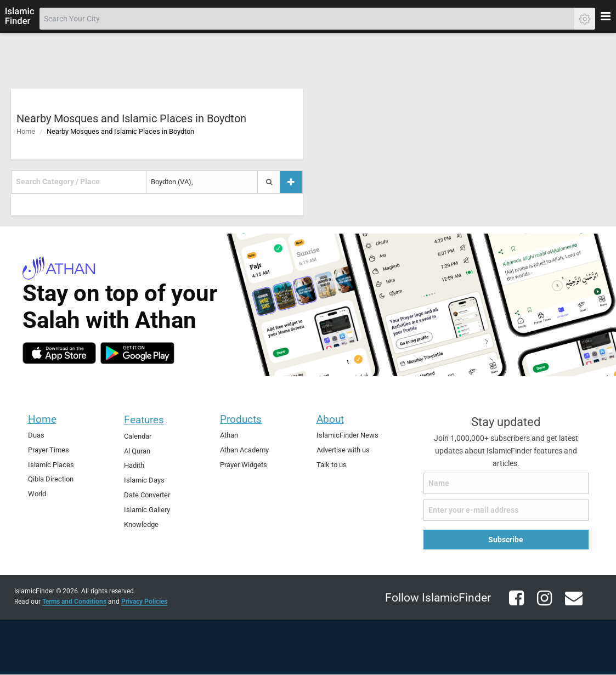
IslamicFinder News (347, 435)
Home (26, 131)
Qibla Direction (51, 479)
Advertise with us (343, 450)
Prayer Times (49, 450)
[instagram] (541, 605)
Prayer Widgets (244, 465)
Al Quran (137, 451)
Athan (229, 435)
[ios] (59, 353)
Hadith (134, 465)
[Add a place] (291, 182)
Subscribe (506, 540)
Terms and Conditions (74, 602)
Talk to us (332, 465)
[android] (137, 353)
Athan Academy (244, 450)
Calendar (138, 436)
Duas (36, 435)
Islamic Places (51, 465)
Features (144, 420)
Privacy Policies (144, 602)
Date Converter (147, 495)
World (37, 494)
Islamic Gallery (147, 510)
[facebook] (513, 605)
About (330, 419)
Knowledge (141, 524)
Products (241, 419)
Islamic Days (144, 480)
